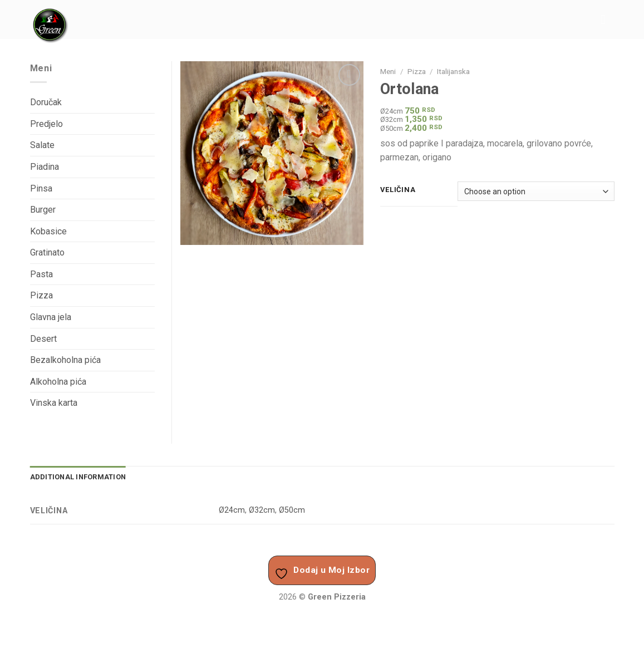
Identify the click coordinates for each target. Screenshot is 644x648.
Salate (42, 145)
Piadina (45, 167)
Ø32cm (262, 510)
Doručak (46, 102)
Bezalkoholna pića (65, 360)
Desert (43, 339)
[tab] (78, 477)
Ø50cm (292, 510)
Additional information (78, 477)
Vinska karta (54, 403)
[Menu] (607, 19)
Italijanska (453, 71)
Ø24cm (232, 510)
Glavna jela (51, 317)
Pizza (417, 71)
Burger (43, 210)
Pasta (41, 274)
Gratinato (47, 252)
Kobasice (48, 231)
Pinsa (41, 188)
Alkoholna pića (58, 382)
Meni (388, 71)
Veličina (398, 190)
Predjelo (46, 124)
